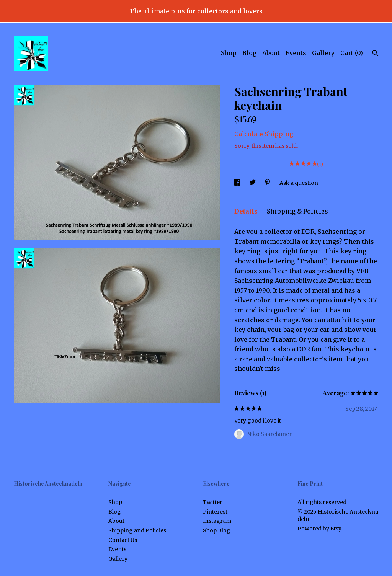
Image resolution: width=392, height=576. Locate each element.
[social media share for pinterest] (268, 183)
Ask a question (299, 183)
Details (247, 211)
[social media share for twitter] (253, 183)
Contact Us (123, 540)
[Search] (375, 54)
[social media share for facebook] (238, 183)
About (271, 53)
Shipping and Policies (137, 530)
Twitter (213, 502)
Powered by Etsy (319, 529)
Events (296, 53)
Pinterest (215, 512)
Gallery (323, 53)
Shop (229, 53)
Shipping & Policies (297, 211)
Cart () (352, 53)
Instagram (217, 521)
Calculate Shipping (264, 134)
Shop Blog (217, 530)
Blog (249, 53)
